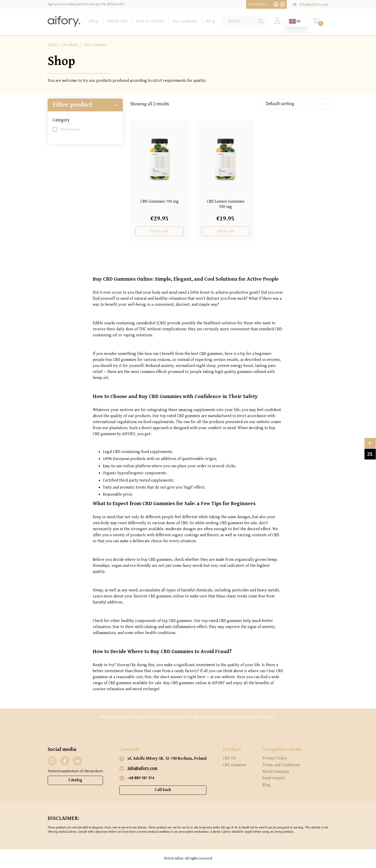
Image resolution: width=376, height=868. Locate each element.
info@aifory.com (314, 4)
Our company (185, 21)
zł (370, 454)
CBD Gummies (70, 129)
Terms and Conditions (281, 765)
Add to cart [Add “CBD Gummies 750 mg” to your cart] (160, 231)
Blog (211, 21)
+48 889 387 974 (137, 778)
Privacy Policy (275, 758)
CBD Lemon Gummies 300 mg (226, 204)
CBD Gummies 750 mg (160, 201)
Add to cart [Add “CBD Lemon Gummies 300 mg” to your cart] (225, 231)
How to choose (150, 21)
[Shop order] (296, 104)
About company (276, 772)
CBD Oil (229, 758)
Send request (274, 778)
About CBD (117, 21)
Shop (94, 21)
